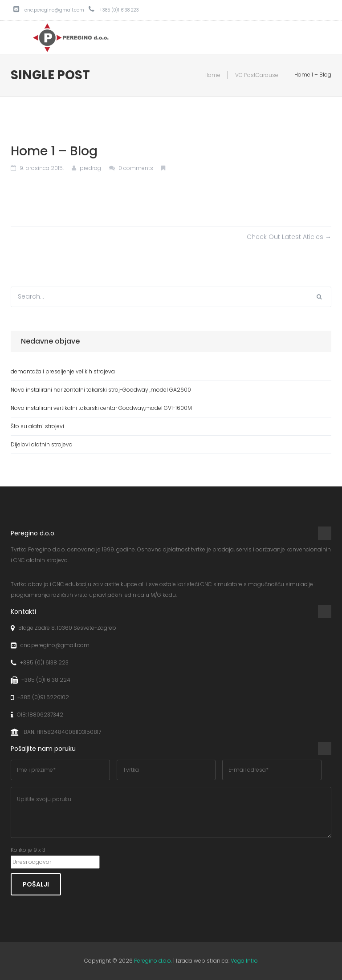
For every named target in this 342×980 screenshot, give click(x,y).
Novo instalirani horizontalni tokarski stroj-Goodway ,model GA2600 (101, 390)
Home (212, 75)
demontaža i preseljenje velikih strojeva (63, 371)
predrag (90, 168)
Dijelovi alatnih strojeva (42, 444)
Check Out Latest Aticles (289, 237)
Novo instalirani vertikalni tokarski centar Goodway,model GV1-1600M (101, 408)
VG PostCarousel (257, 75)
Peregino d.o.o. (153, 961)
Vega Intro (244, 961)
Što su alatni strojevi (37, 426)
